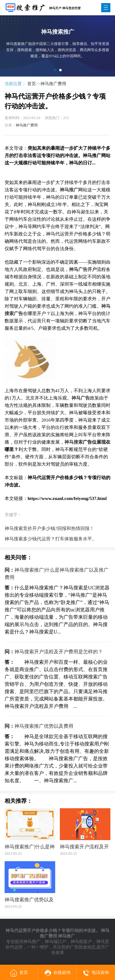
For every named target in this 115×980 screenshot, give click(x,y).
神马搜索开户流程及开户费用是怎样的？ (59, 652)
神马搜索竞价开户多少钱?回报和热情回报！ (49, 528)
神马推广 (32, 942)
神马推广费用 (53, 84)
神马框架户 (81, 942)
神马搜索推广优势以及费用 (44, 726)
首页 (32, 84)
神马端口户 (56, 942)
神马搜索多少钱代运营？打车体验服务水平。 (51, 539)
